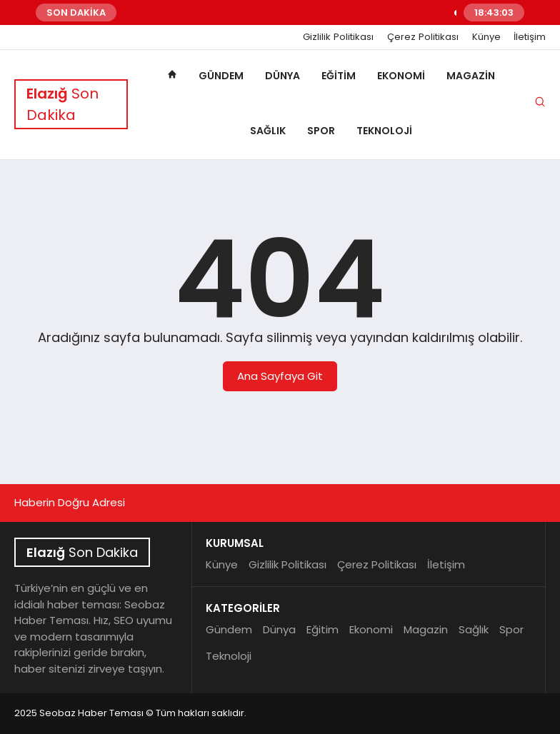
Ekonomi (401, 76)
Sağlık (268, 131)
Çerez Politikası (423, 37)
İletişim (530, 37)
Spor (321, 131)
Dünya (282, 76)
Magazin (471, 76)
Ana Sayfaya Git (280, 376)
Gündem (221, 76)
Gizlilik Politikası (338, 37)
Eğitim (339, 76)
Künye (486, 37)
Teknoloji (384, 131)
